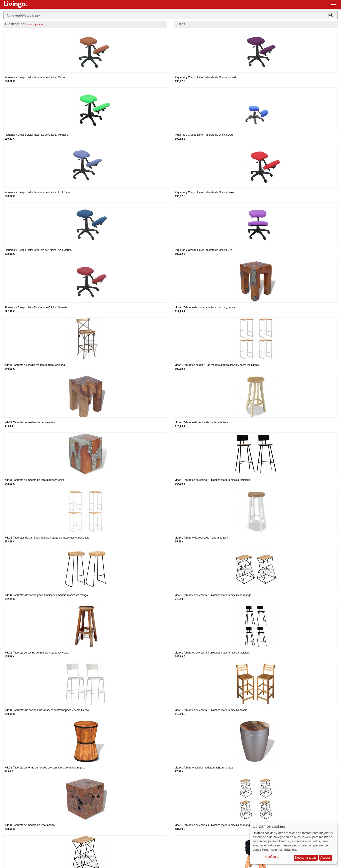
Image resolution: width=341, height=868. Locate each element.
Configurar (272, 857)
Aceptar (326, 858)
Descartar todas (306, 858)
